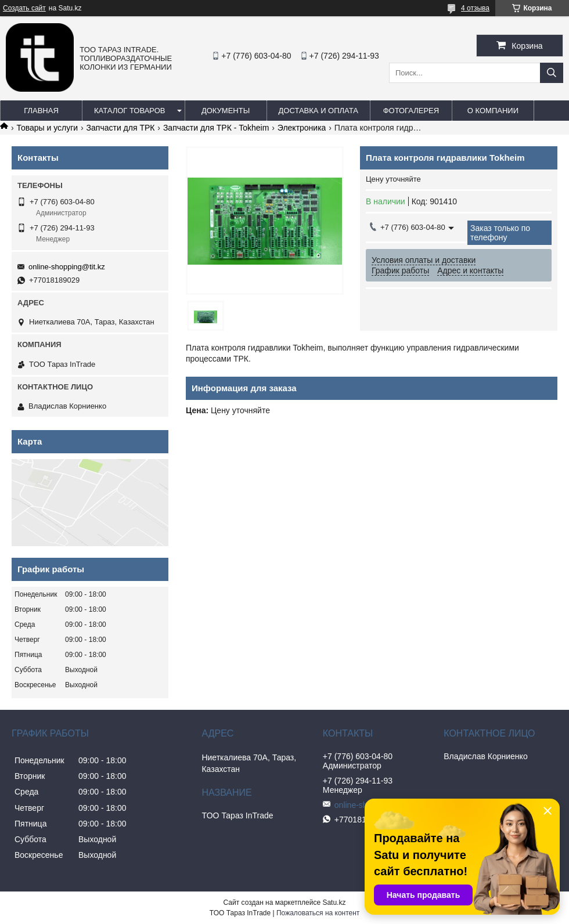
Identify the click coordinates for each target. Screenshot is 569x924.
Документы (226, 111)
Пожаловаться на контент (318, 913)
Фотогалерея (411, 111)
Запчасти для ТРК (121, 128)
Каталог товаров (130, 111)
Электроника (302, 128)
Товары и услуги (47, 128)
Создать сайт (24, 8)
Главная (41, 111)
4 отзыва (475, 8)
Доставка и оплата (318, 111)
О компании (493, 111)
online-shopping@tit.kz (67, 267)
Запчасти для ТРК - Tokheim (216, 128)
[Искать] (552, 73)
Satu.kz (334, 903)
